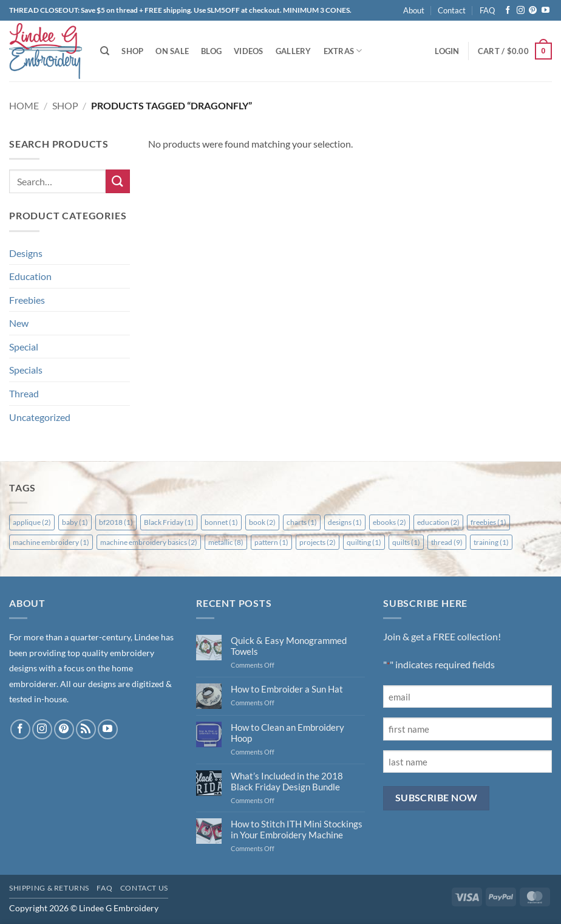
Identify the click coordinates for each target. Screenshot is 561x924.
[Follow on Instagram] (521, 11)
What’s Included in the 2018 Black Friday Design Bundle (287, 781)
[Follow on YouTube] (546, 11)
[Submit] (118, 181)
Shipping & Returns (49, 888)
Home (24, 105)
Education (30, 276)
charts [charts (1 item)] (302, 522)
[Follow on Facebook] (508, 11)
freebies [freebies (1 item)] (488, 522)
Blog (211, 51)
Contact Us (144, 888)
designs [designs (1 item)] (345, 522)
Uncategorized (40, 417)
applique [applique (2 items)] (32, 522)
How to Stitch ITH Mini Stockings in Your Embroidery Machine (297, 829)
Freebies (27, 300)
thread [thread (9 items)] (447, 542)
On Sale (172, 51)
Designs (26, 253)
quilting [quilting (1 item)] (364, 542)
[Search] (105, 51)
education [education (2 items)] (438, 522)
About (414, 10)
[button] (447, 51)
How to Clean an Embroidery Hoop (287, 733)
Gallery (294, 51)
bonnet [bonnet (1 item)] (221, 522)
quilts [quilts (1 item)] (406, 542)
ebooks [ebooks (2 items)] (389, 522)
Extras (343, 51)
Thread (24, 393)
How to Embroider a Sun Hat (287, 689)
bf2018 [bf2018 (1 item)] (116, 522)
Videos (249, 51)
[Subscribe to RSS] (86, 729)
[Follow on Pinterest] (533, 11)
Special (24, 347)
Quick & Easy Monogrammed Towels (289, 646)
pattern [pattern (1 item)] (271, 542)
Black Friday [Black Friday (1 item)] (169, 522)
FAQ (487, 10)
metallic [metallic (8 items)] (226, 542)
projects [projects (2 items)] (318, 542)
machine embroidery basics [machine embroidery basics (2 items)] (149, 542)
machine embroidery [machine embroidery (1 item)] (51, 542)
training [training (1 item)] (491, 542)
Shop (132, 51)
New (19, 323)
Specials (26, 370)
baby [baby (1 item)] (75, 522)
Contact (452, 10)
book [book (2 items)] (262, 522)
